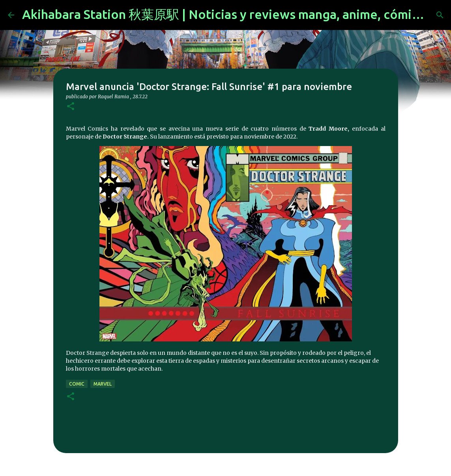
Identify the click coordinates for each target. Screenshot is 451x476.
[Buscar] (440, 15)
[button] (71, 107)
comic (77, 384)
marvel (103, 384)
